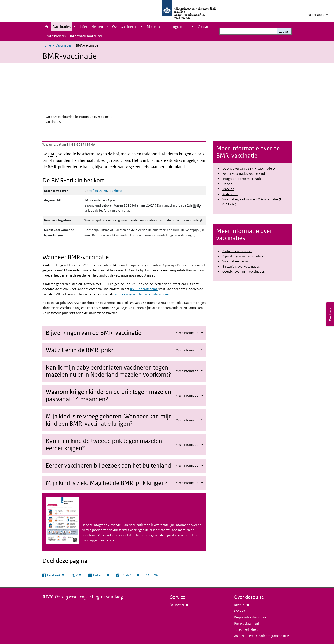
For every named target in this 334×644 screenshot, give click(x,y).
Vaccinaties (62, 27)
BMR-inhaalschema (144, 289)
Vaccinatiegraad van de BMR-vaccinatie (252, 199)
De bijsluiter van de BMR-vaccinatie (249, 168)
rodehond (116, 191)
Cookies (240, 611)
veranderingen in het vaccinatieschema (142, 294)
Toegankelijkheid (246, 630)
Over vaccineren (125, 27)
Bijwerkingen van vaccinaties (243, 256)
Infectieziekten (91, 27)
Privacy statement (247, 623)
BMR (52, 154)
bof (91, 191)
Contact (204, 27)
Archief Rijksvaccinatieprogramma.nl (263, 636)
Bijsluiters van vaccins (237, 251)
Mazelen (228, 189)
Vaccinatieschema (235, 261)
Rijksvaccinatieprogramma (168, 27)
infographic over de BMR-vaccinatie (119, 525)
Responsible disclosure (250, 617)
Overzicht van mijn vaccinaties (243, 272)
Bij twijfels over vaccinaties (241, 266)
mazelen (101, 191)
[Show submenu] (75, 27)
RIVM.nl (251, 605)
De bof (227, 184)
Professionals (55, 36)
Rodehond (230, 194)
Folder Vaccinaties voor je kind (244, 174)
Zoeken (284, 31)
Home (47, 27)
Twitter (191, 605)
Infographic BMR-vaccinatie (242, 179)
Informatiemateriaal (86, 36)
